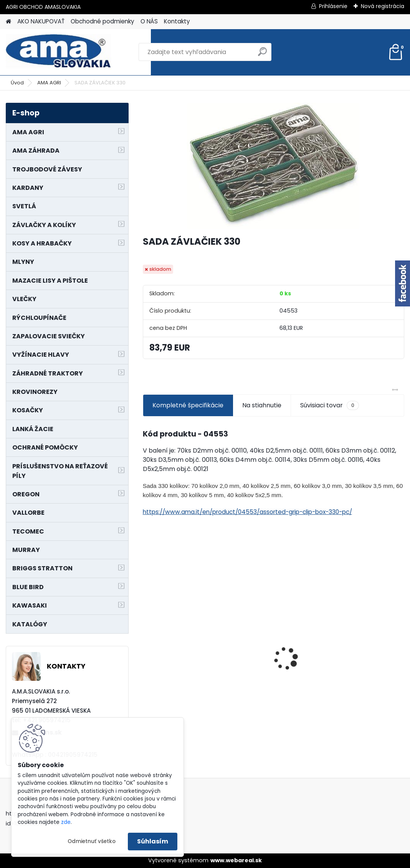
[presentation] (147, 645)
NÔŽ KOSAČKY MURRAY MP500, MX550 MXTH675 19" (184, 614)
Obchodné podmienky (102, 21)
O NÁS (149, 21)
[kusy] (161, 706)
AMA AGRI (49, 83)
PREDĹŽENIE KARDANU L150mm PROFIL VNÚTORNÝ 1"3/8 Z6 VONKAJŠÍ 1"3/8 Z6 (357, 638)
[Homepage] (8, 22)
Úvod (17, 83)
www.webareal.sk (236, 860)
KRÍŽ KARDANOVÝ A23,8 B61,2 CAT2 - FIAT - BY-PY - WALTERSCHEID (274, 611)
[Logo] (59, 52)
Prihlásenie (333, 6)
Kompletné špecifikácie (188, 405)
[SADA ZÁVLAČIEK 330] (273, 166)
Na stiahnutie (262, 405)
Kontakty (177, 21)
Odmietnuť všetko (92, 841)
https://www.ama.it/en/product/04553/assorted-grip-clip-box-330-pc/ (247, 512)
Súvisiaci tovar (330, 405)
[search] (262, 55)
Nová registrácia (383, 6)
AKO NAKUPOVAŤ (41, 21)
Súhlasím (153, 841)
